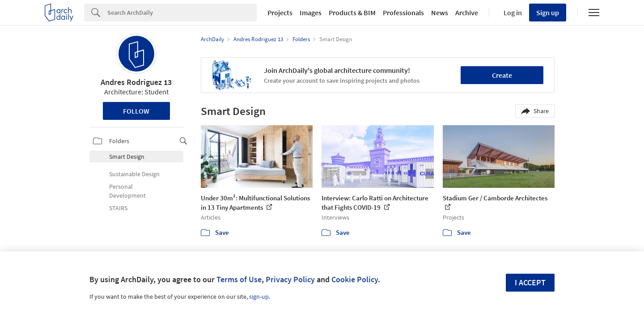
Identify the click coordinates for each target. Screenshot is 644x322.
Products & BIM (352, 13)
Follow (136, 111)
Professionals (403, 13)
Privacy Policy (290, 279)
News (440, 13)
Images (311, 13)
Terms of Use (239, 279)
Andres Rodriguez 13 (136, 82)
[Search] (182, 13)
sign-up (259, 297)
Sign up (548, 13)
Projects (280, 13)
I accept (530, 282)
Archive (467, 13)
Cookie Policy (355, 279)
